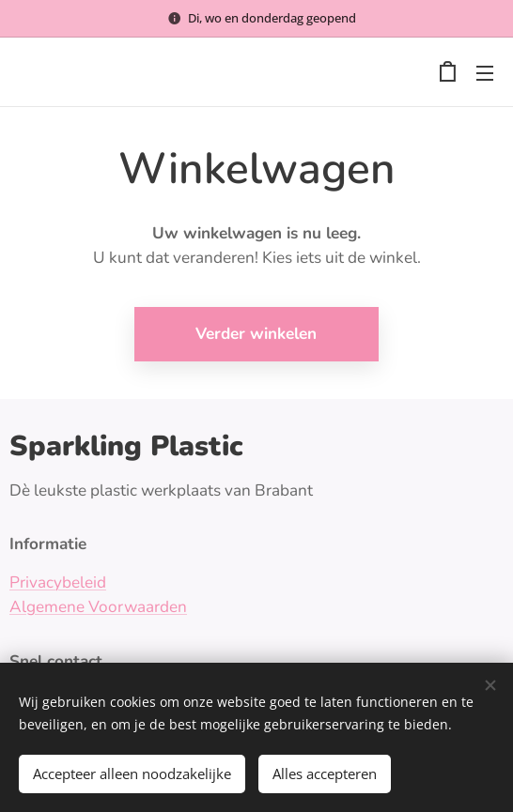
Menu (485, 73)
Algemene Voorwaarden (98, 607)
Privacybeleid (58, 582)
